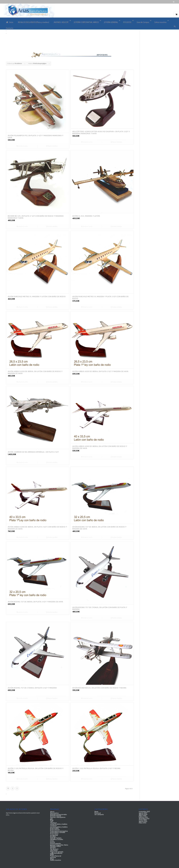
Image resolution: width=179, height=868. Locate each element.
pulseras (53, 857)
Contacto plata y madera (59, 827)
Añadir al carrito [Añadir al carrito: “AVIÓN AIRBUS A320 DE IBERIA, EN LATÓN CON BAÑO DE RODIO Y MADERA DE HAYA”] (22, 382)
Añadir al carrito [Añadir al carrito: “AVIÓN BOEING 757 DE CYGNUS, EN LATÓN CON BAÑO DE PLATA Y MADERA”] (87, 618)
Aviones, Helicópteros (58, 817)
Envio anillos (54, 828)
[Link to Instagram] (174, 2)
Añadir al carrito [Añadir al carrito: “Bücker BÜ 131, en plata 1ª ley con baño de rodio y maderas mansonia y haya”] (22, 227)
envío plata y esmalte (58, 832)
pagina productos (56, 853)
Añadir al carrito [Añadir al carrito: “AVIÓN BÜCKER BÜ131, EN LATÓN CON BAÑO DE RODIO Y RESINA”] (87, 698)
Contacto (53, 825)
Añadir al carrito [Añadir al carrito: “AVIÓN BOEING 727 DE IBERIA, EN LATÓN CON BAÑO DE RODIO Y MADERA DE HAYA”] (87, 537)
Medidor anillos (56, 846)
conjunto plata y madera (59, 824)
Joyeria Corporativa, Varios (59, 845)
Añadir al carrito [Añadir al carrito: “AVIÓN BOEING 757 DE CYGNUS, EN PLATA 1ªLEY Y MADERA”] (22, 698)
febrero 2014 (143, 817)
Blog (52, 820)
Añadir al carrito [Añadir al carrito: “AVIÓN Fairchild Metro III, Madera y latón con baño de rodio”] (22, 307)
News (96, 812)
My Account (54, 849)
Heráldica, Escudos (57, 839)
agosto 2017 (143, 813)
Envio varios (54, 834)
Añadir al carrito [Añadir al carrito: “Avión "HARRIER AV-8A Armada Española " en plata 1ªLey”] (22, 462)
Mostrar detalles (52, 146)
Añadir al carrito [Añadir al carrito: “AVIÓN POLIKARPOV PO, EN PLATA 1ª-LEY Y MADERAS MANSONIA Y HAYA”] (22, 146)
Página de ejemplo (57, 852)
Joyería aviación (56, 843)
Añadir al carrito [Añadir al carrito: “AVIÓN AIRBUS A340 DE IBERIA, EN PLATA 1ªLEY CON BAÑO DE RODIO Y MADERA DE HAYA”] (22, 537)
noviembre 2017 (144, 812)
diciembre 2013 (144, 819)
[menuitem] (175, 26)
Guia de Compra (56, 838)
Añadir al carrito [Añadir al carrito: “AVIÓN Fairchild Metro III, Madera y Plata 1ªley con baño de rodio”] (87, 307)
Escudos (53, 837)
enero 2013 (143, 820)
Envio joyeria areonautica (59, 831)
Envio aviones (55, 830)
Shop (52, 859)
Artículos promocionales (59, 814)
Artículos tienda (56, 816)
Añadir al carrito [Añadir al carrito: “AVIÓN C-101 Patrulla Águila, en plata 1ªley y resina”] (87, 779)
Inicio (52, 841)
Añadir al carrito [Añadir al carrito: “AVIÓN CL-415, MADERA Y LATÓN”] (87, 227)
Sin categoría (99, 814)
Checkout (53, 823)
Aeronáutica (54, 813)
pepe (52, 854)
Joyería (53, 842)
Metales (53, 848)
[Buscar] (175, 26)
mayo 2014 (143, 816)
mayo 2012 (143, 823)
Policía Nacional (56, 856)
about (52, 812)
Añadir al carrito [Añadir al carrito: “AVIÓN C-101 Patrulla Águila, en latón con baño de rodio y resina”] (22, 779)
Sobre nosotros (56, 860)
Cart (52, 821)
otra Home (54, 850)
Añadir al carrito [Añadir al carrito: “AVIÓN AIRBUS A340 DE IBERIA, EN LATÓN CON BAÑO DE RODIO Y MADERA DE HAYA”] (87, 457)
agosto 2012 (143, 821)
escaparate (54, 835)
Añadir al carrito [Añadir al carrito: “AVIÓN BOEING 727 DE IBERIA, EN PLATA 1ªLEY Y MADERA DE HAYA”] (22, 612)
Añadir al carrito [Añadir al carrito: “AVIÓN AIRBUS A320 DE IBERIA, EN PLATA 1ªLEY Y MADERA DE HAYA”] (87, 382)
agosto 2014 (143, 814)
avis (51, 819)
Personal (98, 813)
